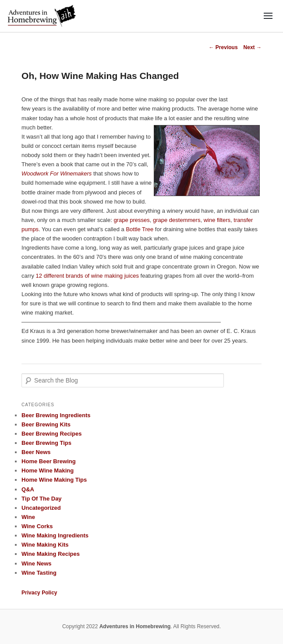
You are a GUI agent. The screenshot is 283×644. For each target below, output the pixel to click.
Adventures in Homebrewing (135, 626)
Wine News (37, 563)
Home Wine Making (48, 470)
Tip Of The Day (42, 499)
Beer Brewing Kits (46, 424)
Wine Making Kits (45, 545)
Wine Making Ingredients (55, 535)
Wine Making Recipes (51, 554)
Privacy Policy (39, 593)
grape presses (131, 220)
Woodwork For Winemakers (57, 174)
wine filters (217, 220)
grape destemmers (177, 220)
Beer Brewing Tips (46, 443)
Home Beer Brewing (49, 461)
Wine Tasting (39, 573)
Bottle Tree (140, 229)
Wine (28, 517)
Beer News (36, 452)
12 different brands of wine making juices (87, 276)
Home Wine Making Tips (54, 480)
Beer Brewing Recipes (51, 434)
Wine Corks (37, 526)
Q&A (28, 489)
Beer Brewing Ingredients (56, 415)
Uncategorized (41, 508)
